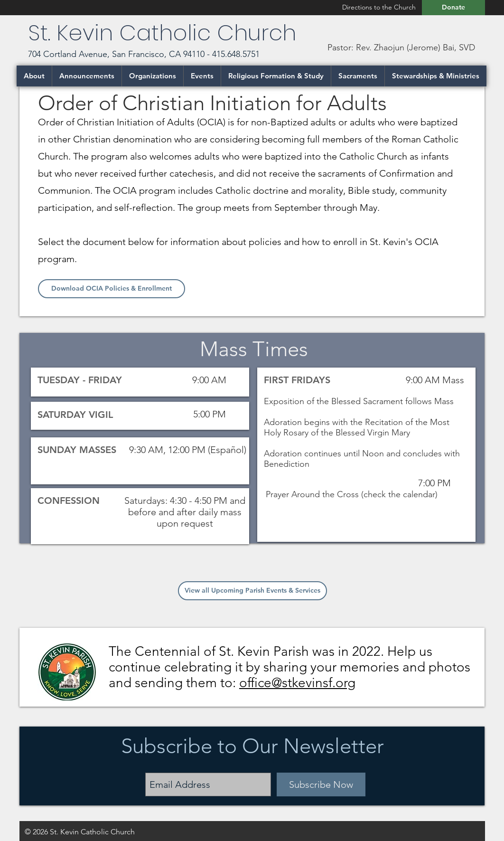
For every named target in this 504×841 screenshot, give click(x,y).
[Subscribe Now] (321, 784)
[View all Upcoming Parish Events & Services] (252, 591)
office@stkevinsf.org (297, 683)
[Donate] (453, 8)
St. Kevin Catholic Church (165, 33)
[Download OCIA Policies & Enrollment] (112, 289)
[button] (34, 76)
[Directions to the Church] (379, 7)
